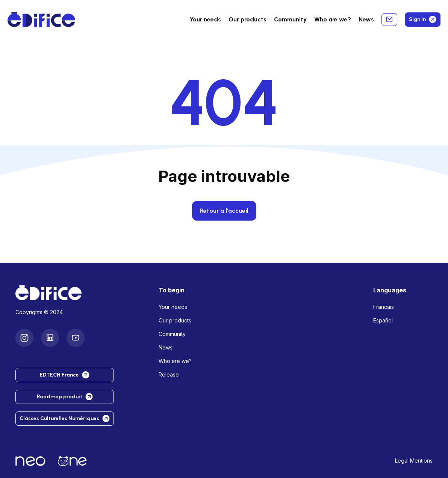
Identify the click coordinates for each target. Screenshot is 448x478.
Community (290, 19)
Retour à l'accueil (224, 211)
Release (169, 374)
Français (384, 307)
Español (383, 320)
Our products (175, 320)
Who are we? (175, 361)
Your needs (205, 19)
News (366, 19)
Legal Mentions (414, 461)
